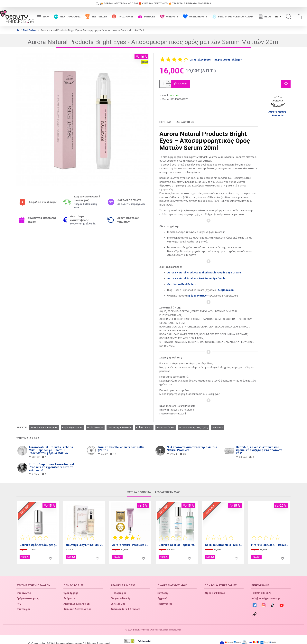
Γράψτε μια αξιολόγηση (228, 60)
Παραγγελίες (165, 596)
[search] (289, 17)
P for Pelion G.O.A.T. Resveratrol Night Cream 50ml (270, 540)
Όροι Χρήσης (71, 585)
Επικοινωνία (24, 585)
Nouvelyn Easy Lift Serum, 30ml (85, 540)
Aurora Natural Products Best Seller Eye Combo (197, 278)
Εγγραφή (162, 591)
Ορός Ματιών (95, 423)
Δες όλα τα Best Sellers (182, 284)
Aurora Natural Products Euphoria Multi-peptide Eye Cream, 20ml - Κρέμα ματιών (131, 540)
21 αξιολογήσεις (200, 60)
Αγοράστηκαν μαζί (168, 487)
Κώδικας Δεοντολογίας (77, 601)
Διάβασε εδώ (226, 290)
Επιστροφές (23, 601)
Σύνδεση (163, 585)
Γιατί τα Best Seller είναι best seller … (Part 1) (122, 444)
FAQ (19, 596)
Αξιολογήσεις (185, 122)
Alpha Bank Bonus (215, 585)
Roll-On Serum (144, 423)
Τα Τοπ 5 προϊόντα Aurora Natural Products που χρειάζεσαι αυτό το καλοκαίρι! (51, 462)
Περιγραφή (166, 122)
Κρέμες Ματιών (197, 296)
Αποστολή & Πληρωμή (76, 596)
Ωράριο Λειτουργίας (28, 591)
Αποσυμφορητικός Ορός (194, 423)
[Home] (18, 30)
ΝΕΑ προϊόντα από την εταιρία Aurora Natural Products (192, 444)
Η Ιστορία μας (118, 585)
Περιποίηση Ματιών (120, 423)
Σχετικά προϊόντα (139, 487)
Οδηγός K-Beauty (120, 591)
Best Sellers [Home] (30, 30)
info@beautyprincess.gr (266, 591)
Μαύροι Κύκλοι (166, 423)
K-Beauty (218, 423)
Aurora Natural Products (44, 423)
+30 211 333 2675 (261, 585)
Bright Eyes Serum (72, 423)
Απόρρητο (69, 591)
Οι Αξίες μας (118, 596)
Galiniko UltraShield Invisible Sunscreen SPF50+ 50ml (224, 540)
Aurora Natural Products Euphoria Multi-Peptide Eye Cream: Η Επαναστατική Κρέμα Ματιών (51, 445)
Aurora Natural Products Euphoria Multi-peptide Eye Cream (204, 273)
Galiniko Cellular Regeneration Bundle (177, 540)
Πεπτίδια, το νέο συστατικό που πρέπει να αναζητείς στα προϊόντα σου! (259, 445)
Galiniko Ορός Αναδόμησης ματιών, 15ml (38, 540)
